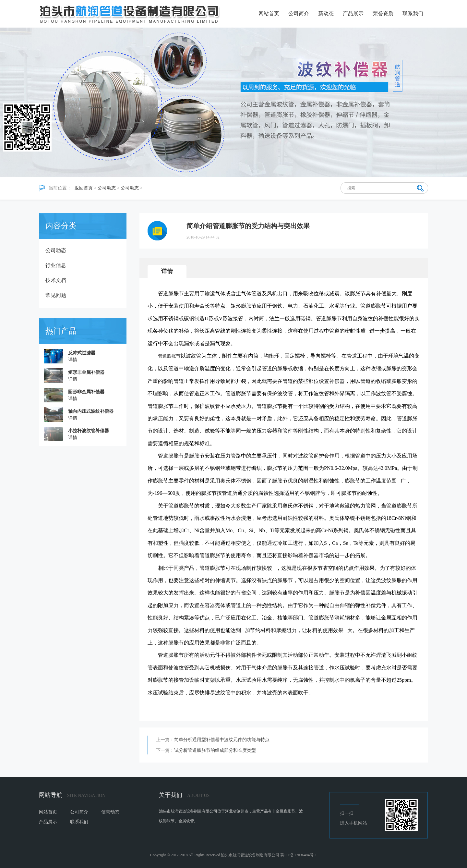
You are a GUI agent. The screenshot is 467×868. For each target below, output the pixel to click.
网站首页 (269, 13)
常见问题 (56, 295)
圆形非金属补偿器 (86, 392)
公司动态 (107, 188)
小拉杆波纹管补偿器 (89, 431)
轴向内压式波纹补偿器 (91, 411)
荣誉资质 (383, 13)
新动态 (326, 13)
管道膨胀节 (169, 356)
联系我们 (413, 13)
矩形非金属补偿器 (86, 372)
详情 (73, 360)
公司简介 (299, 13)
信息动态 (110, 812)
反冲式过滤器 (82, 353)
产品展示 (353, 13)
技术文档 (56, 280)
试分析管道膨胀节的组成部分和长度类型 (215, 750)
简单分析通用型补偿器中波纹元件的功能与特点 (222, 740)
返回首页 (84, 188)
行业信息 (56, 265)
